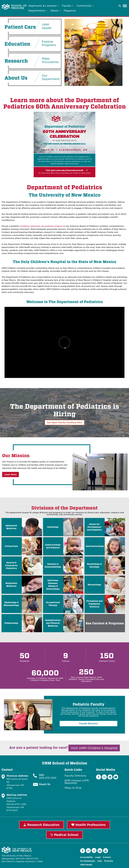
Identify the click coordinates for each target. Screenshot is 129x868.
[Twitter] (94, 850)
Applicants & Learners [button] (44, 6)
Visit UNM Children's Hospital (94, 748)
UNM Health (86, 865)
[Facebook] (99, 777)
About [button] (55, 11)
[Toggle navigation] (125, 6)
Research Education (41, 825)
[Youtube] (116, 777)
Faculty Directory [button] (88, 724)
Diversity (109, 861)
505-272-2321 (48, 778)
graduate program (54, 226)
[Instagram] (104, 777)
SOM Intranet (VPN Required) (77, 782)
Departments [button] (38, 11)
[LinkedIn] (110, 777)
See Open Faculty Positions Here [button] (65, 423)
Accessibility (87, 857)
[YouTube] (106, 851)
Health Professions (88, 825)
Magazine (70, 11)
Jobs (100, 861)
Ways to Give (73, 788)
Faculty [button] (68, 6)
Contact (107, 857)
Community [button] (85, 6)
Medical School (64, 835)
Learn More (10, 474)
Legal (98, 857)
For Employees (88, 861)
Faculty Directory (75, 776)
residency (24, 226)
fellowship (36, 226)
